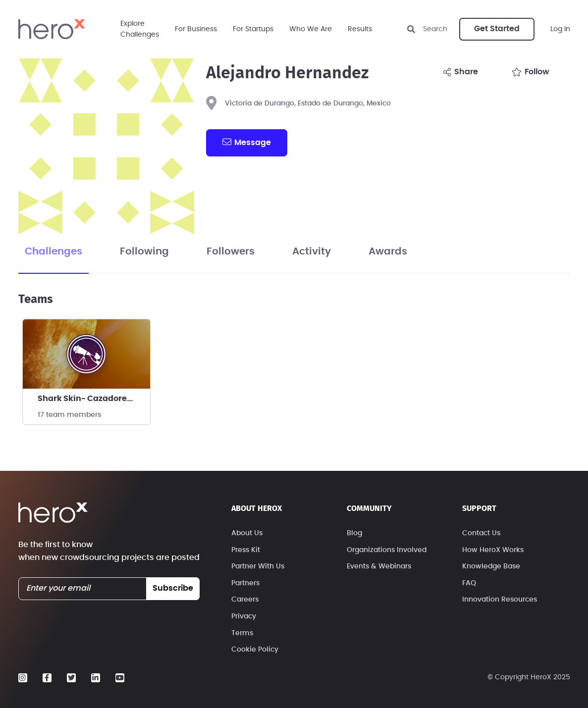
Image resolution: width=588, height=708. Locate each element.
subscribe (173, 588)
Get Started (497, 29)
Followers (231, 252)
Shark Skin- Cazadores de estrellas (94, 399)
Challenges (53, 252)
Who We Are (311, 29)
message (247, 142)
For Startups (253, 29)
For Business (196, 29)
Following (144, 252)
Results (360, 29)
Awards (388, 252)
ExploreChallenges (140, 29)
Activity (312, 252)
